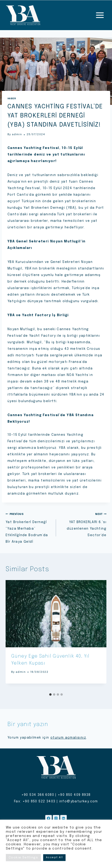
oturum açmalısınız (68, 738)
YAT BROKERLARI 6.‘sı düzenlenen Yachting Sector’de (83, 524)
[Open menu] (100, 15)
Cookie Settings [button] (23, 858)
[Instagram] (56, 818)
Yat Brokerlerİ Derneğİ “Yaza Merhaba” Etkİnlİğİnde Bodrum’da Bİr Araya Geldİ (29, 527)
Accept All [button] (54, 857)
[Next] (98, 635)
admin (17, 135)
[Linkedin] (63, 818)
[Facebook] (49, 818)
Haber (12, 99)
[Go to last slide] (14, 635)
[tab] (50, 694)
